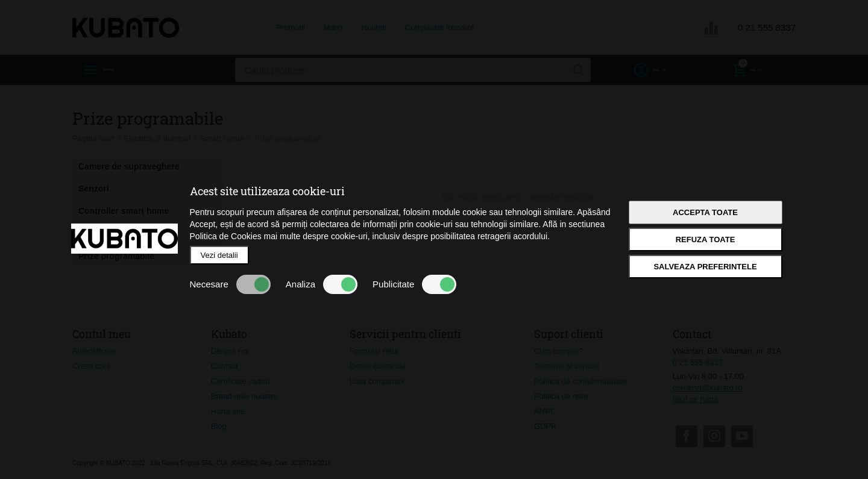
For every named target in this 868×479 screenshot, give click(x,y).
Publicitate (414, 284)
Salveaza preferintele (705, 267)
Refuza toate (706, 239)
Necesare (230, 284)
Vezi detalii (219, 255)
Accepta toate (705, 212)
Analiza (322, 284)
